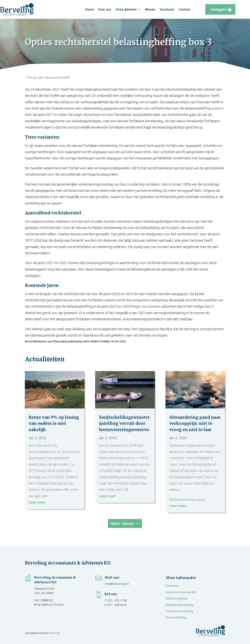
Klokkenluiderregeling (179, 605)
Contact (185, 9)
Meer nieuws (122, 523)
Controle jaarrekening (179, 611)
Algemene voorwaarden (181, 592)
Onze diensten (126, 9)
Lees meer (37, 502)
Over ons (105, 9)
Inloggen (218, 9)
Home (89, 9)
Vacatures (167, 9)
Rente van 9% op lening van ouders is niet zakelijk (54, 423)
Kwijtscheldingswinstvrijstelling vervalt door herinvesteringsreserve (124, 423)
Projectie (54, 633)
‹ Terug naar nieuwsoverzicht (47, 77)
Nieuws (150, 9)
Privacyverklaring (176, 617)
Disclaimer (172, 586)
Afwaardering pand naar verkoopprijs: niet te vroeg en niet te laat (195, 423)
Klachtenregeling (176, 598)
